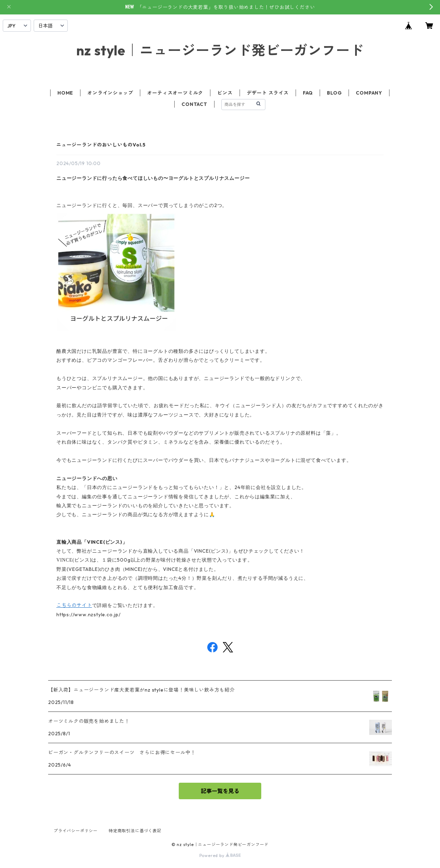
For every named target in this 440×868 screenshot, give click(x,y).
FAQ (308, 93)
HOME (65, 93)
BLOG (334, 93)
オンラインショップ (110, 93)
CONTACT (194, 104)
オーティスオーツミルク (175, 93)
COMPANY (369, 93)
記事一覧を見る (220, 791)
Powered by (220, 855)
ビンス (225, 93)
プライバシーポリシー (76, 831)
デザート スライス (268, 93)
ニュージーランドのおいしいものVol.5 (101, 145)
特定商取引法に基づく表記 (135, 831)
